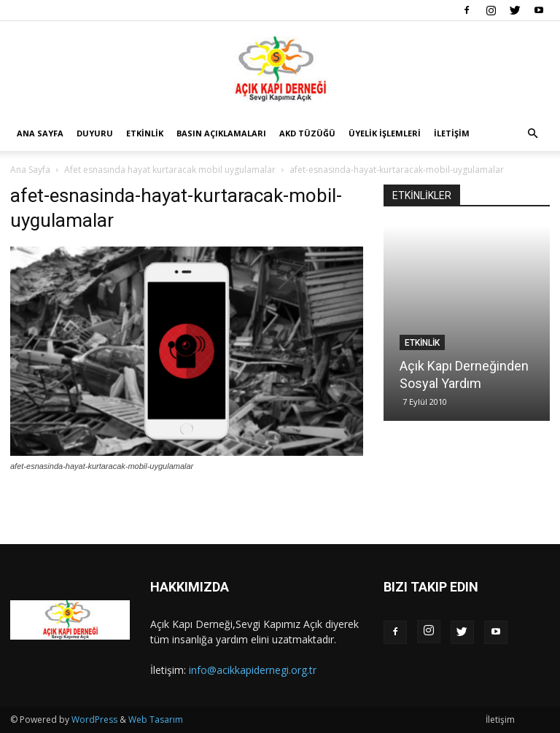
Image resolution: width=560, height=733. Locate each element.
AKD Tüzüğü (307, 133)
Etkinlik (145, 133)
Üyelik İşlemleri (385, 133)
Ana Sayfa (40, 133)
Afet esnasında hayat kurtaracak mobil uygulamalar (170, 170)
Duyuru (95, 133)
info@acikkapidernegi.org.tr (253, 670)
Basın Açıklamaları (221, 133)
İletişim (452, 133)
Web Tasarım (156, 720)
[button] (532, 134)
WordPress (94, 720)
